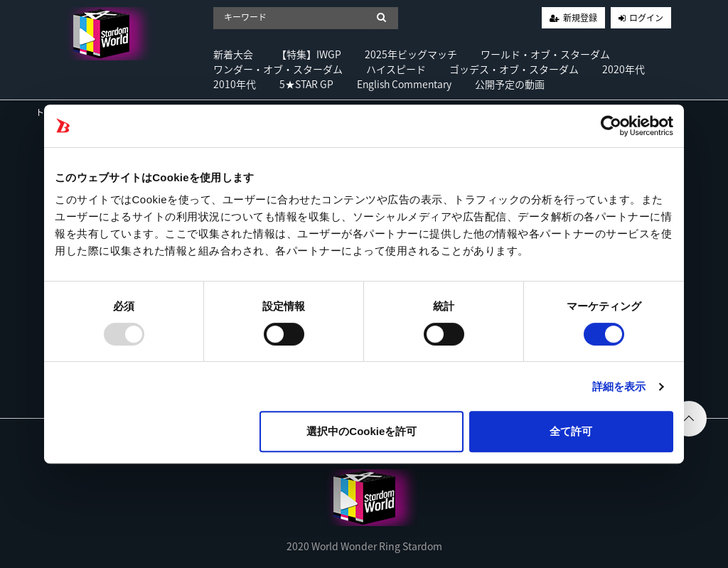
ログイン (646, 18)
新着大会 (233, 54)
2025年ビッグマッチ (411, 54)
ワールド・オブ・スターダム (545, 54)
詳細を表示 (619, 386)
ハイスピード (396, 69)
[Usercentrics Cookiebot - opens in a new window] (611, 126)
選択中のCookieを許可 (362, 431)
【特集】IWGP (309, 54)
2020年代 (623, 69)
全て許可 (571, 431)
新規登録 (580, 18)
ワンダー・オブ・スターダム (278, 69)
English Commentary (404, 84)
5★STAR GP (306, 84)
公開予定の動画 (510, 84)
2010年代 (235, 84)
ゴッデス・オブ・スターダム (514, 69)
